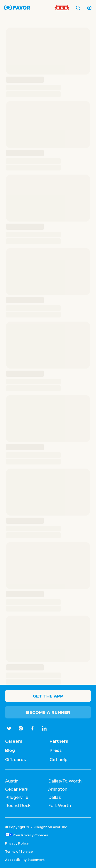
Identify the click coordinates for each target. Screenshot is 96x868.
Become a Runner (48, 712)
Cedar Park (17, 789)
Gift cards (15, 760)
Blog (10, 750)
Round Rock (18, 806)
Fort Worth (60, 806)
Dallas (55, 797)
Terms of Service (19, 852)
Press (56, 750)
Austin (12, 781)
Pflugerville (17, 797)
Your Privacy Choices (30, 835)
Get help (59, 760)
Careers (14, 741)
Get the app (48, 696)
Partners (59, 741)
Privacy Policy (17, 843)
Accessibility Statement (25, 860)
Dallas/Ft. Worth (65, 781)
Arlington (58, 789)
